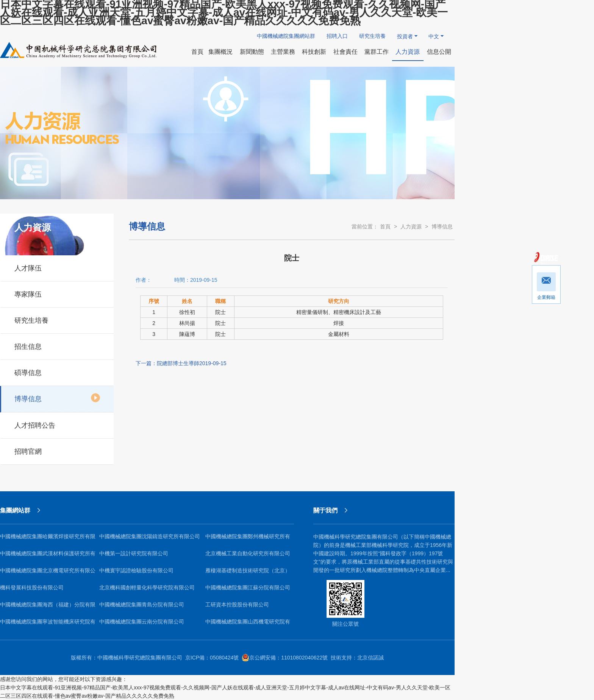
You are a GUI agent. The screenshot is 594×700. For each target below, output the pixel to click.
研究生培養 (372, 36)
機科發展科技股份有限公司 (32, 587)
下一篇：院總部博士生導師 (181, 363)
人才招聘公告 (57, 424)
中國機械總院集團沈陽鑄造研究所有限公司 (150, 536)
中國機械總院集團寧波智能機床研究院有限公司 (48, 624)
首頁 (385, 227)
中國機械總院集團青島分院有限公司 (142, 605)
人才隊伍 (57, 267)
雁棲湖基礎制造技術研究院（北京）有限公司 (248, 573)
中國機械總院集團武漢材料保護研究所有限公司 (48, 556)
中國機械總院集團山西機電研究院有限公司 (248, 624)
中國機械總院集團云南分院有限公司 (142, 622)
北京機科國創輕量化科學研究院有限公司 (147, 587)
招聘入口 (337, 36)
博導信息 (57, 398)
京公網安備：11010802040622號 (285, 658)
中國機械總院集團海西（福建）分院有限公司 (48, 607)
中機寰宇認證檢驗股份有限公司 (136, 570)
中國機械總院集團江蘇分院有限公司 (248, 587)
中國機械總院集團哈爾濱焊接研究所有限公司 (48, 539)
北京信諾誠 (370, 658)
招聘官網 (57, 450)
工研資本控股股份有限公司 (237, 605)
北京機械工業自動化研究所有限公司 (248, 553)
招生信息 (57, 345)
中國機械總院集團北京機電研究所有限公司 (48, 573)
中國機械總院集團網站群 (286, 36)
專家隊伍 (57, 293)
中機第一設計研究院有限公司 (134, 553)
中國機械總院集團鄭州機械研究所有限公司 (248, 539)
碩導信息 (57, 372)
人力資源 (411, 227)
